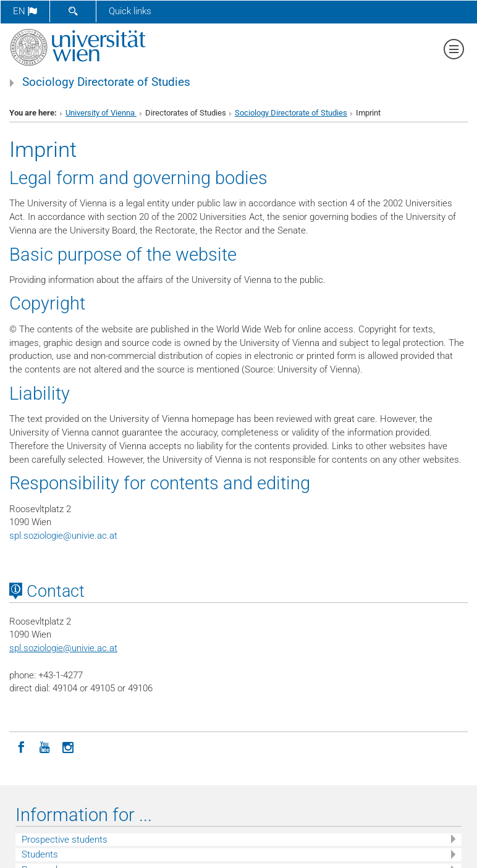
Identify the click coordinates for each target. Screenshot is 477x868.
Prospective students (65, 840)
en (25, 11)
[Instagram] (68, 746)
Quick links (130, 11)
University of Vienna (101, 113)
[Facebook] (21, 746)
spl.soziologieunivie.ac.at (63, 536)
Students (40, 854)
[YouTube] (44, 746)
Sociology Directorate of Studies (106, 82)
